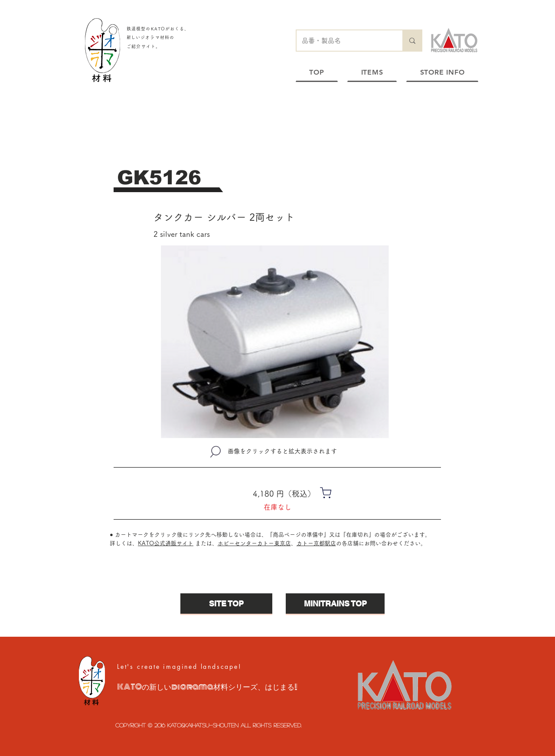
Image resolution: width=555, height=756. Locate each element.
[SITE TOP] (226, 604)
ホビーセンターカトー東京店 (254, 543)
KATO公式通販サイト (166, 543)
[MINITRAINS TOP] (335, 604)
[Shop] (326, 493)
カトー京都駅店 (316, 543)
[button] (275, 342)
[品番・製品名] (343, 41)
